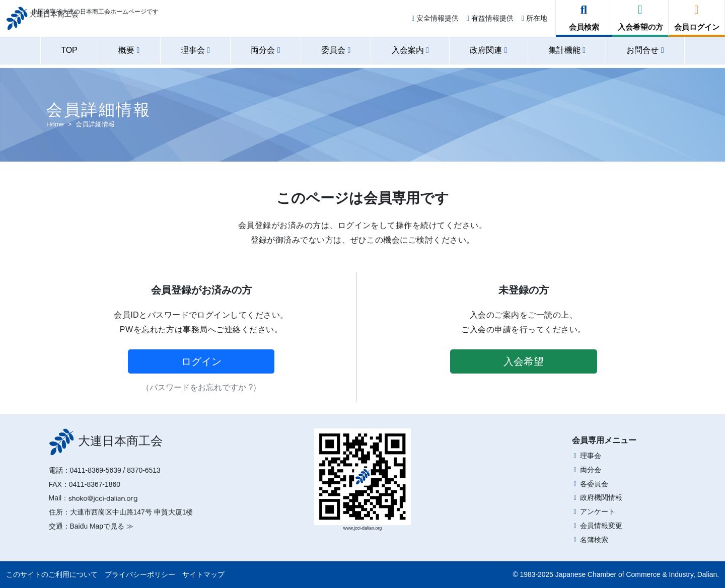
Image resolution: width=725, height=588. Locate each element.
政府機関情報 (601, 497)
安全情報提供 (435, 21)
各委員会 (594, 484)
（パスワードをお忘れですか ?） (201, 387)
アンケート (598, 511)
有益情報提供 (490, 21)
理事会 (591, 456)
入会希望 (524, 361)
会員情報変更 (601, 526)
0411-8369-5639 (96, 470)
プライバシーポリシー (140, 574)
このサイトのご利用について (52, 574)
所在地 (534, 21)
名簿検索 (594, 540)
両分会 (591, 470)
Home (55, 124)
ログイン (201, 361)
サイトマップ (203, 574)
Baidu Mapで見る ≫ (102, 526)
